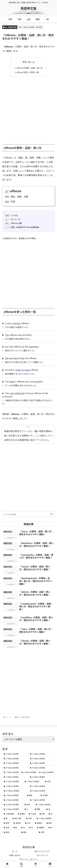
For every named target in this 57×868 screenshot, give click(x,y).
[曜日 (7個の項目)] (28, 832)
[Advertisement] (28, 109)
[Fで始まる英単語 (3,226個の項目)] (15, 777)
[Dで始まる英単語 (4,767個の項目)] (15, 763)
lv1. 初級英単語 (10, 27)
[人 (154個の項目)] (28, 809)
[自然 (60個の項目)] (43, 814)
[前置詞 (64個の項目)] (22, 814)
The (7, 335)
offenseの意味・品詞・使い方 (30, 68)
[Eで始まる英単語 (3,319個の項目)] (29, 772)
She (7, 358)
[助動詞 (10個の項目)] (41, 828)
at (23, 347)
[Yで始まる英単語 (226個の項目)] (45, 805)
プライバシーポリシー (29, 859)
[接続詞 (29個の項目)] (18, 823)
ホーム (15, 851)
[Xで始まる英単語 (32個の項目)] (45, 818)
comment (34, 347)
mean (18, 370)
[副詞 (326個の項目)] (29, 805)
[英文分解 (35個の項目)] (18, 818)
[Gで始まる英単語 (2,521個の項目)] (13, 781)
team (12, 381)
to (23, 370)
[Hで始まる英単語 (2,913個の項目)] (42, 777)
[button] (52, 514)
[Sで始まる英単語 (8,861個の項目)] (15, 754)
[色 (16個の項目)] (24, 828)
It (6, 323)
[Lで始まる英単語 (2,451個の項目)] (33, 781)
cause (27, 370)
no (32, 393)
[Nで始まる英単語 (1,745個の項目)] (42, 791)
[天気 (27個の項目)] (28, 823)
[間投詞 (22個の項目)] (39, 823)
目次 (25, 62)
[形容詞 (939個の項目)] (47, 795)
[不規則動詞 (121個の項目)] (9, 814)
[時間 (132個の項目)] (39, 809)
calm (12, 393)
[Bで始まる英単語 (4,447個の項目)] (15, 768)
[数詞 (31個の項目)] (7, 823)
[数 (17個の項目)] (16, 828)
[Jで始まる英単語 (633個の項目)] (42, 800)
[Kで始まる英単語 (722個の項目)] (15, 800)
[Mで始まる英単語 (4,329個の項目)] (42, 768)
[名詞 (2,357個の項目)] (49, 781)
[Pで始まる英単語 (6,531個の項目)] (15, 759)
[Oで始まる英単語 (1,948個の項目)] (42, 786)
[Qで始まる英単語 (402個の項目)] (13, 805)
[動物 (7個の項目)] (11, 832)
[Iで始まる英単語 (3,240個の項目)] (46, 772)
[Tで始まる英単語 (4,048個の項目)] (11, 772)
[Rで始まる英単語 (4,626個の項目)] (42, 763)
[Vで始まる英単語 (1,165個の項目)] (14, 795)
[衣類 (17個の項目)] (7, 828)
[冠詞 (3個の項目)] (46, 832)
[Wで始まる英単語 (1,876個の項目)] (15, 791)
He (6, 347)
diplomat (20, 393)
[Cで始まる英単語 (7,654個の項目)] (42, 754)
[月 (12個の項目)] (32, 828)
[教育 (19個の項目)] (50, 823)
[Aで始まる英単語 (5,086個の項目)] (42, 759)
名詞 (39, 27)
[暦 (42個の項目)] (7, 818)
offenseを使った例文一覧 (28, 72)
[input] (28, 514)
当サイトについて (42, 851)
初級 (13, 227)
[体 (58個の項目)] (51, 814)
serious (17, 323)
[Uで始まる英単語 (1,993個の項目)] (15, 786)
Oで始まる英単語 (27, 27)
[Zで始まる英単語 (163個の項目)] (13, 809)
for (23, 358)
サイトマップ (42, 855)
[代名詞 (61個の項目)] (33, 814)
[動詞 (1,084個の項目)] (32, 795)
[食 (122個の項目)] (50, 809)
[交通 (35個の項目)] (30, 818)
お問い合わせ (15, 855)
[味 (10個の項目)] (51, 828)
